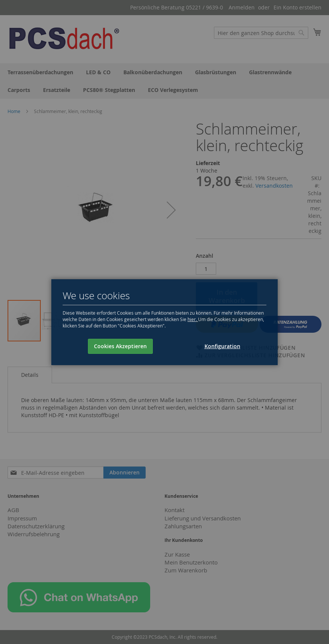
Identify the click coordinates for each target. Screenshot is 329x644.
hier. (193, 319)
